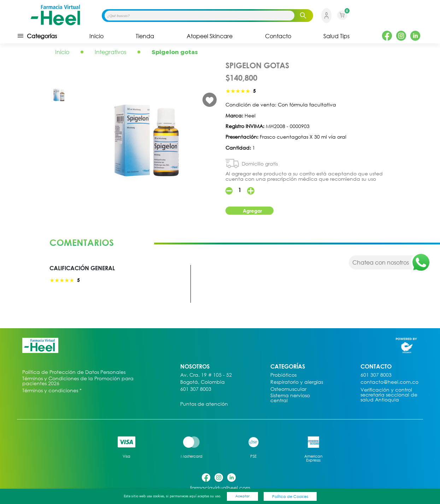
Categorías (37, 36)
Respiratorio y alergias (297, 382)
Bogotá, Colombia (203, 382)
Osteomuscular (288, 389)
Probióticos (283, 375)
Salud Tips (336, 36)
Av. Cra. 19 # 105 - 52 (206, 375)
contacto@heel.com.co (389, 382)
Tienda (145, 36)
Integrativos (110, 52)
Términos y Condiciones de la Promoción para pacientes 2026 (78, 381)
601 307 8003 (196, 389)
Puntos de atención (204, 404)
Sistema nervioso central (290, 398)
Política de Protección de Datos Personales (74, 372)
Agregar (252, 211)
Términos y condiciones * (52, 391)
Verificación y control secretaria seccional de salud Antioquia (389, 395)
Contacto (278, 36)
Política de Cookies (290, 496)
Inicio (96, 36)
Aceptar (242, 496)
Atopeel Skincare (210, 36)
